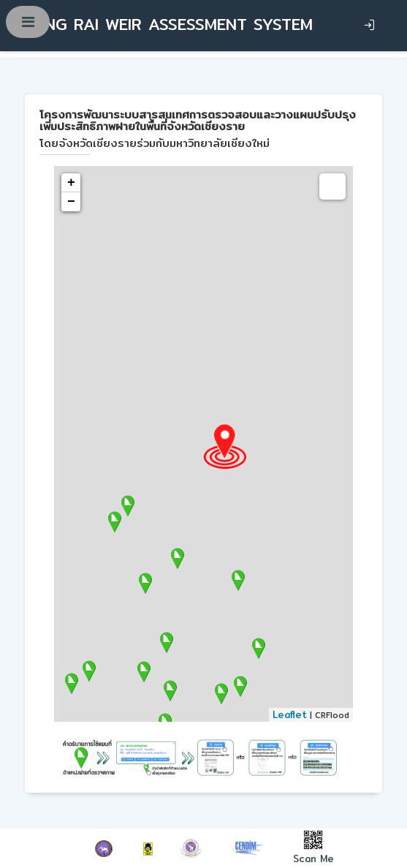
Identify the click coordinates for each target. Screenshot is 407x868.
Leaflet (290, 714)
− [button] (71, 202)
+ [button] (71, 183)
